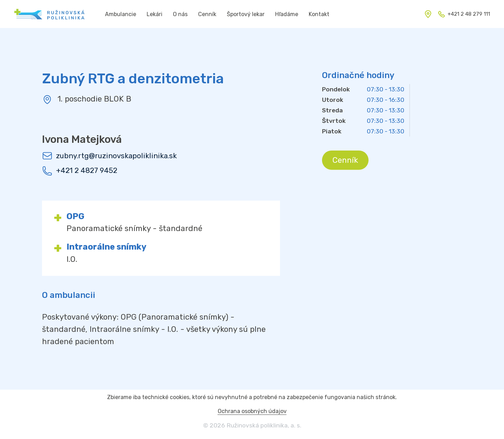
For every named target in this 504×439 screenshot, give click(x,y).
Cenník (345, 160)
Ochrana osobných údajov (252, 411)
